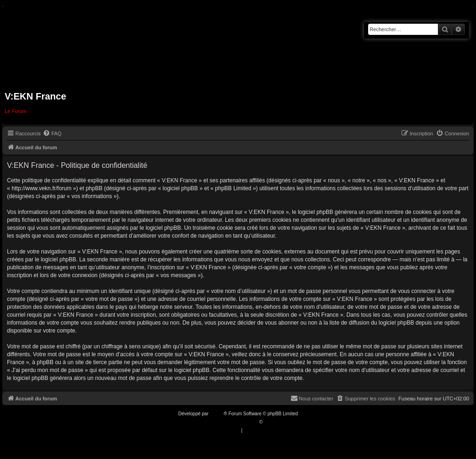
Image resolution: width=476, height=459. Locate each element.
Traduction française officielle (228, 422)
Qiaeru (271, 422)
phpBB (217, 414)
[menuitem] (52, 133)
